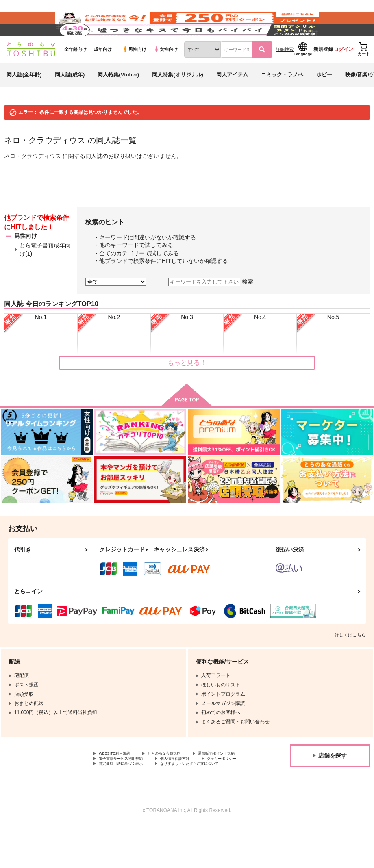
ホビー (324, 99)
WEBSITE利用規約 (120, 779)
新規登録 (323, 74)
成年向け (103, 74)
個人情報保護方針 (118, 792)
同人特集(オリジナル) (178, 99)
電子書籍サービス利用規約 (194, 786)
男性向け (134, 74)
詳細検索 (285, 74)
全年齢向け (75, 74)
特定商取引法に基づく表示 (128, 799)
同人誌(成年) (70, 99)
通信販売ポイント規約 (123, 786)
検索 (248, 306)
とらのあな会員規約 (180, 779)
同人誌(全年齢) (24, 99)
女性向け (166, 74)
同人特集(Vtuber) (118, 99)
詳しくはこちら (350, 659)
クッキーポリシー (175, 792)
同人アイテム (232, 99)
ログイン (344, 74)
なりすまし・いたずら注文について (138, 806)
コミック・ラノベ (282, 99)
